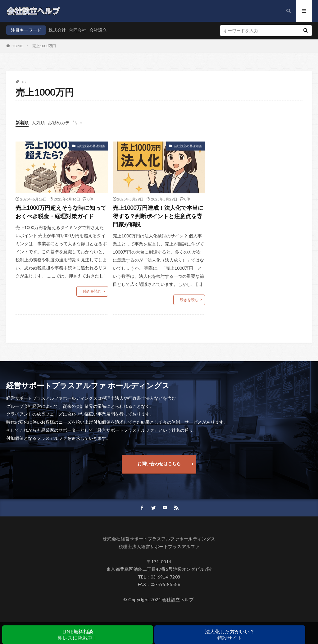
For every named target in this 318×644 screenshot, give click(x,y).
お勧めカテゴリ (63, 122)
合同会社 (78, 30)
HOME (17, 46)
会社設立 (98, 30)
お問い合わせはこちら (159, 464)
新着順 (22, 122)
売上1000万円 (44, 46)
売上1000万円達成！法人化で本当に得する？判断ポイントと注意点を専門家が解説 (158, 216)
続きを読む (92, 291)
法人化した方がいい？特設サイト (230, 635)
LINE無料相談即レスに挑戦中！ (78, 635)
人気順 (38, 122)
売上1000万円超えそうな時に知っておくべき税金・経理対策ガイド (61, 212)
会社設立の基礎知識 (91, 146)
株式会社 (57, 30)
